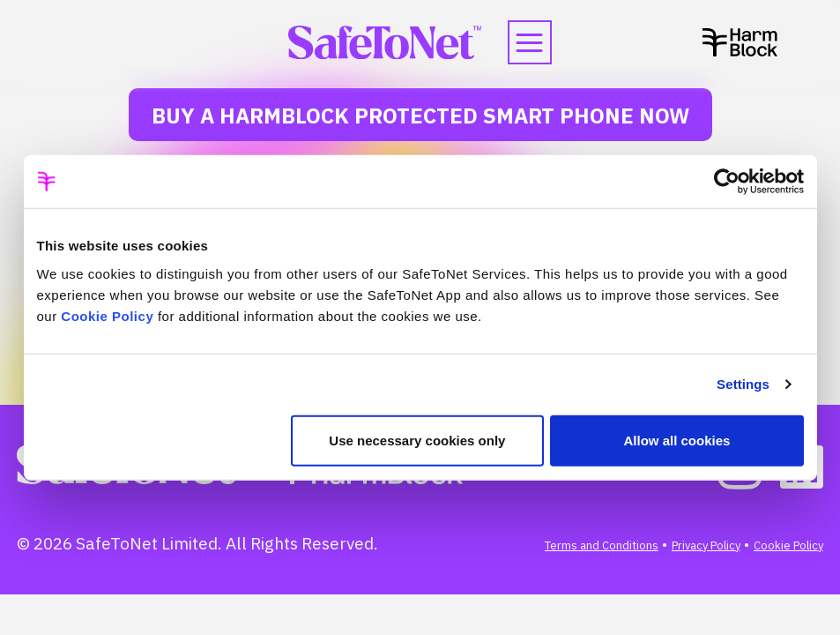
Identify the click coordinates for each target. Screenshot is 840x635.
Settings (743, 384)
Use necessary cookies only (417, 440)
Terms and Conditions (602, 545)
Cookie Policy (107, 315)
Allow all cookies (677, 440)
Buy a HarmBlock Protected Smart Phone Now (420, 116)
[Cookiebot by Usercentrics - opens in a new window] (727, 182)
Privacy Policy (706, 545)
